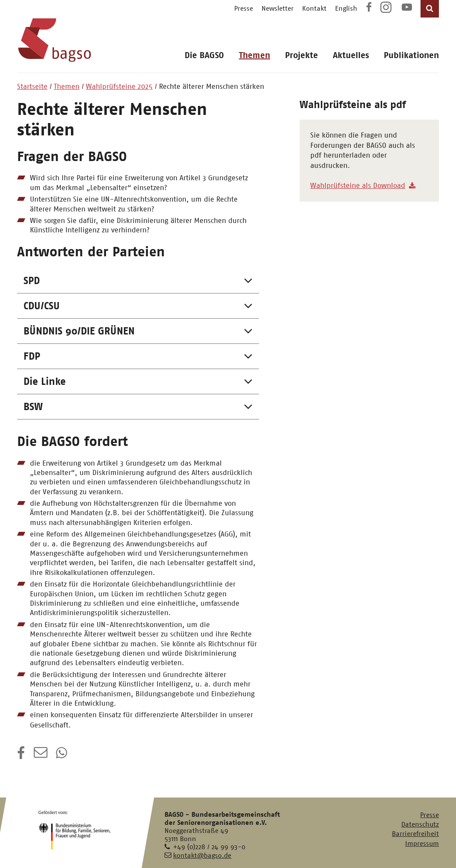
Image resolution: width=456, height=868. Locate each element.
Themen (254, 55)
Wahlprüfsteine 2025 (119, 86)
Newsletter (278, 8)
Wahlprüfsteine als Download (358, 185)
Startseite (32, 86)
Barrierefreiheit (415, 834)
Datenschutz (420, 824)
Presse (244, 8)
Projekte (302, 55)
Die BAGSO (204, 55)
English (346, 8)
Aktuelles (351, 55)
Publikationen (411, 55)
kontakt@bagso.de (202, 855)
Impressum (422, 843)
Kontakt (314, 8)
